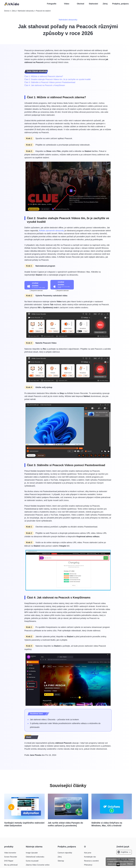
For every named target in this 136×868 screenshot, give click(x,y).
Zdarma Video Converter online (38, 865)
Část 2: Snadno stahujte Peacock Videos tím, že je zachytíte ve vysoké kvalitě (58, 79)
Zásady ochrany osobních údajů (117, 864)
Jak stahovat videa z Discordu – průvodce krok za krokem (54, 720)
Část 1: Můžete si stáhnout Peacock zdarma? (44, 76)
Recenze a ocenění (91, 861)
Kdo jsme (88, 853)
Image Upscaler (32, 853)
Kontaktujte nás (90, 857)
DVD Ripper (9, 861)
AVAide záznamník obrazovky (51, 231)
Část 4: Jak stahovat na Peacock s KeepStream (45, 85)
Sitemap (61, 861)
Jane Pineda (35, 755)
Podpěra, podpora (120, 4)
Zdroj (105, 4)
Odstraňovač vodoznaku (35, 857)
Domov (7, 11)
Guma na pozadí (32, 861)
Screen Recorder (11, 857)
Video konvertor (10, 853)
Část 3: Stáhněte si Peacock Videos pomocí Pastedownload (50, 82)
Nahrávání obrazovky (26, 11)
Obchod (80, 4)
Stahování (93, 4)
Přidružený (88, 865)
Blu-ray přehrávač (11, 865)
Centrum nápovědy (65, 853)
